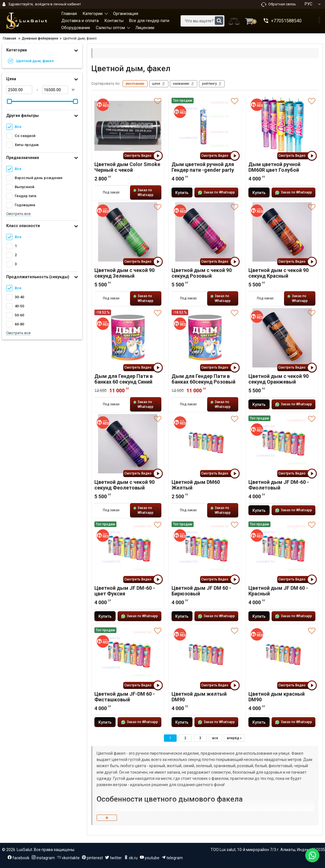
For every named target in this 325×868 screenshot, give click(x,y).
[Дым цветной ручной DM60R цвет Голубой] (282, 126)
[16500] (55, 90)
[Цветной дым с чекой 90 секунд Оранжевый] (282, 338)
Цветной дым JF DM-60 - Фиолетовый (279, 485)
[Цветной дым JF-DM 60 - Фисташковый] (128, 656)
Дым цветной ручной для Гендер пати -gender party (203, 167)
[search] (202, 21)
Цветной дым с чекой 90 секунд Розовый (202, 273)
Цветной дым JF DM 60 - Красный (278, 591)
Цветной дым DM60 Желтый (196, 485)
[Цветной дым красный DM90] (282, 656)
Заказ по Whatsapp (143, 192)
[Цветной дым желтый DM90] (205, 656)
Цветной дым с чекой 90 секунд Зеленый (124, 273)
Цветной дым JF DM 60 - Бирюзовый (201, 591)
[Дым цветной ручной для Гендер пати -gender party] (205, 126)
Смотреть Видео (143, 156)
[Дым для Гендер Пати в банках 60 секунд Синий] (128, 338)
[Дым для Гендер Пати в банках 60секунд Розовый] (205, 338)
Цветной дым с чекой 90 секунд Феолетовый (124, 485)
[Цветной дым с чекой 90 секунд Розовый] (205, 232)
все (215, 738)
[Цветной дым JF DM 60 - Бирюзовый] (205, 550)
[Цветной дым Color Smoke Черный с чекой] (128, 126)
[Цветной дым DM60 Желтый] (205, 444)
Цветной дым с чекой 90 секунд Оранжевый (279, 379)
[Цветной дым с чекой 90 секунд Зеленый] (128, 232)
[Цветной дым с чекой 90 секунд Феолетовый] (128, 444)
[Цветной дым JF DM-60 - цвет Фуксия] (128, 550)
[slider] (9, 101)
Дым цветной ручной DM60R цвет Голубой (274, 167)
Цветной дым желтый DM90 (199, 697)
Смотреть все (18, 214)
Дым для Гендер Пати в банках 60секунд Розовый (203, 379)
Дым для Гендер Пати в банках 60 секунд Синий (123, 379)
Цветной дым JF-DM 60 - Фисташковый (125, 697)
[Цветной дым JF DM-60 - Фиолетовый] (282, 444)
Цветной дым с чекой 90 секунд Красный (279, 273)
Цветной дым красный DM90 (277, 697)
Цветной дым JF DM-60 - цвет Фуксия (125, 591)
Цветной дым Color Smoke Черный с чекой (127, 167)
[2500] (19, 90)
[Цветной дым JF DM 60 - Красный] (282, 550)
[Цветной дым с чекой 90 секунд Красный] (282, 232)
